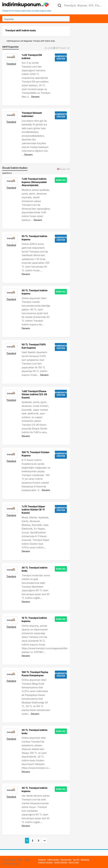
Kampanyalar (66, 860)
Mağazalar (85, 860)
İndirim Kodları (53, 860)
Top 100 (76, 860)
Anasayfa (42, 860)
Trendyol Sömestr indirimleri (32, 114)
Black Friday (74, 862)
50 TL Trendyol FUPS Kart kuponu (34, 346)
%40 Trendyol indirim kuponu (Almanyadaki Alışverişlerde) (34, 182)
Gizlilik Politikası (61, 862)
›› (45, 841)
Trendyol (11, 64)
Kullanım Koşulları (46, 862)
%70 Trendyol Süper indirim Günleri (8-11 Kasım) (33, 510)
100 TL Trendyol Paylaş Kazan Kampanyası (35, 674)
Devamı (35, 97)
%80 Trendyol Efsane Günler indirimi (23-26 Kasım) (34, 394)
